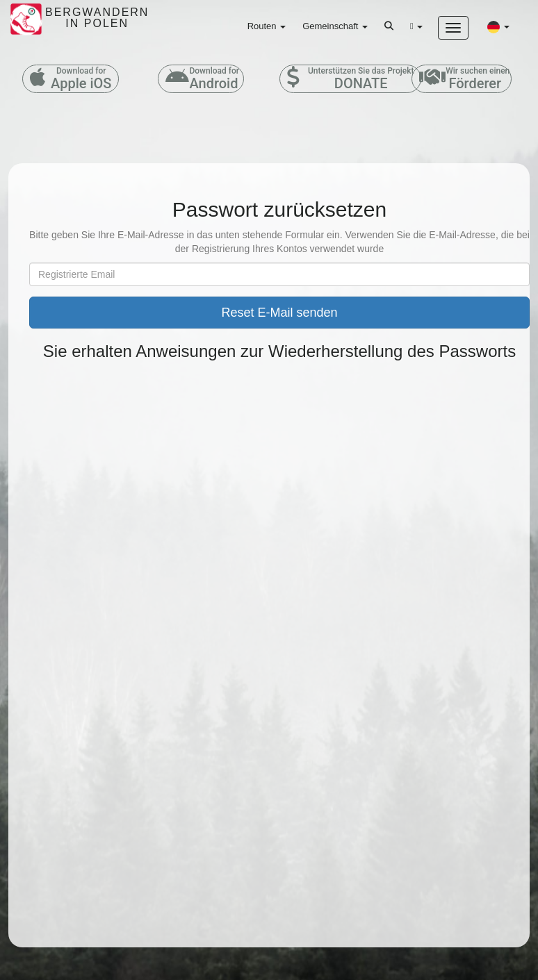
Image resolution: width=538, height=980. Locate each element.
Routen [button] (267, 26)
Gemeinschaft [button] (335, 26)
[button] (498, 26)
